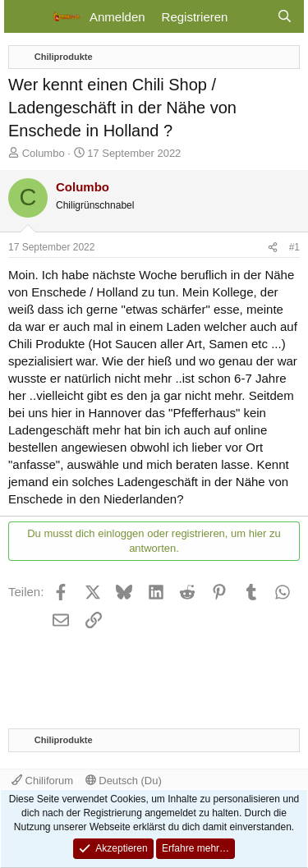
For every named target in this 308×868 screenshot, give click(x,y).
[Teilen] (273, 248)
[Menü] (27, 16)
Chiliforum (42, 781)
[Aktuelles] (252, 17)
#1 (294, 247)
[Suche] (285, 17)
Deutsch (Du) (124, 781)
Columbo (44, 153)
